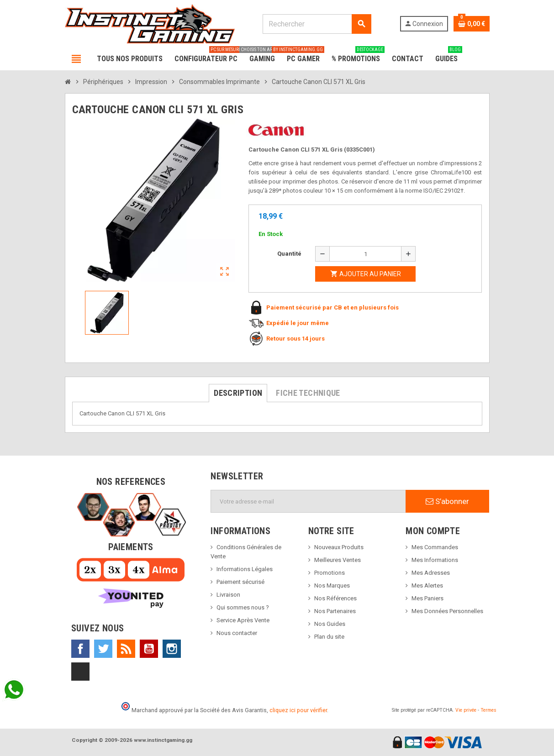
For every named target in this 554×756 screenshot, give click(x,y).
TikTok (80, 672)
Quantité (289, 254)
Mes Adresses (431, 573)
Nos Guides (330, 624)
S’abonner (447, 501)
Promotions (330, 573)
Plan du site (329, 637)
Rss (126, 649)
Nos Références (335, 598)
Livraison (228, 595)
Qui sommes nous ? (243, 607)
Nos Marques (332, 585)
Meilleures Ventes (338, 560)
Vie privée (466, 710)
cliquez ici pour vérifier (298, 710)
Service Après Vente (243, 620)
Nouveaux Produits (339, 547)
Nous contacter (237, 633)
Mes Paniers (427, 598)
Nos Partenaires (335, 611)
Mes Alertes (427, 585)
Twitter (103, 649)
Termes (488, 710)
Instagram (172, 649)
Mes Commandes (435, 547)
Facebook (80, 649)
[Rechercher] (317, 24)
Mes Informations (435, 560)
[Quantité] (365, 254)
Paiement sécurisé (240, 582)
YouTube (149, 649)
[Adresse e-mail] (308, 501)
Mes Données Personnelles (447, 611)
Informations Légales (245, 569)
